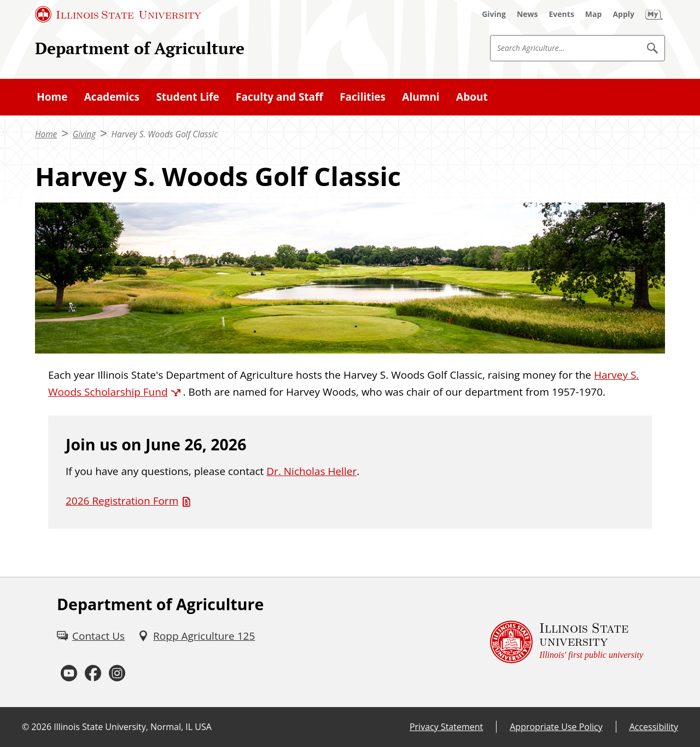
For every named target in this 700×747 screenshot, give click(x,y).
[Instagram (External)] (117, 673)
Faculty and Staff (279, 97)
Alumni (421, 97)
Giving (84, 134)
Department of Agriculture (140, 48)
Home (52, 97)
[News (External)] (527, 14)
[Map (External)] (594, 14)
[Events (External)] (562, 14)
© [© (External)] (25, 727)
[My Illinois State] (654, 14)
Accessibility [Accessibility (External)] (654, 727)
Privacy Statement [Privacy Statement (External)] (446, 727)
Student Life (187, 97)
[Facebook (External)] (93, 673)
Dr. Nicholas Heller (311, 471)
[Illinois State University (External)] (118, 14)
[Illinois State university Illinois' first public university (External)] (567, 642)
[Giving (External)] (494, 14)
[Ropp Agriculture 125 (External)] (196, 636)
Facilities (363, 97)
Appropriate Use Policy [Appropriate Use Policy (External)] (556, 727)
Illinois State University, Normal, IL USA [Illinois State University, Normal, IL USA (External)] (133, 727)
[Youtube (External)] (69, 673)
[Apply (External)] (623, 14)
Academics (112, 97)
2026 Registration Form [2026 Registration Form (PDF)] (122, 501)
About (472, 97)
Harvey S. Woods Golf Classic (165, 134)
